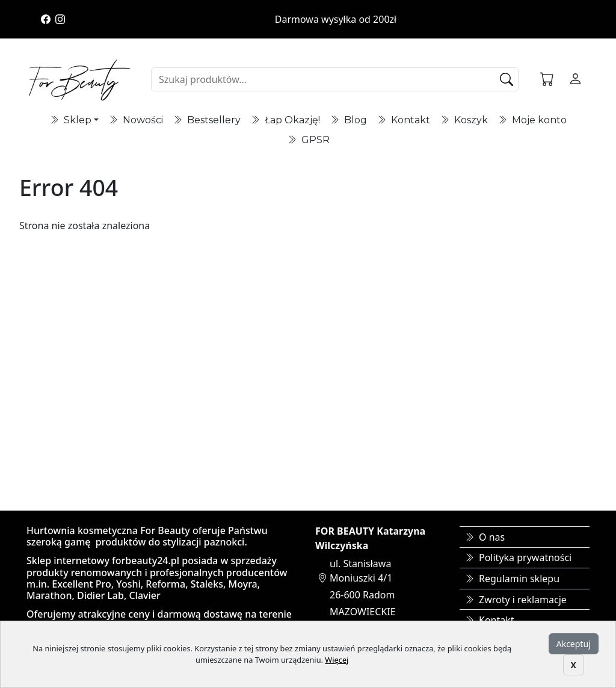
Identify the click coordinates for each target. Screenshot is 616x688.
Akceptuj (574, 644)
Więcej (337, 660)
